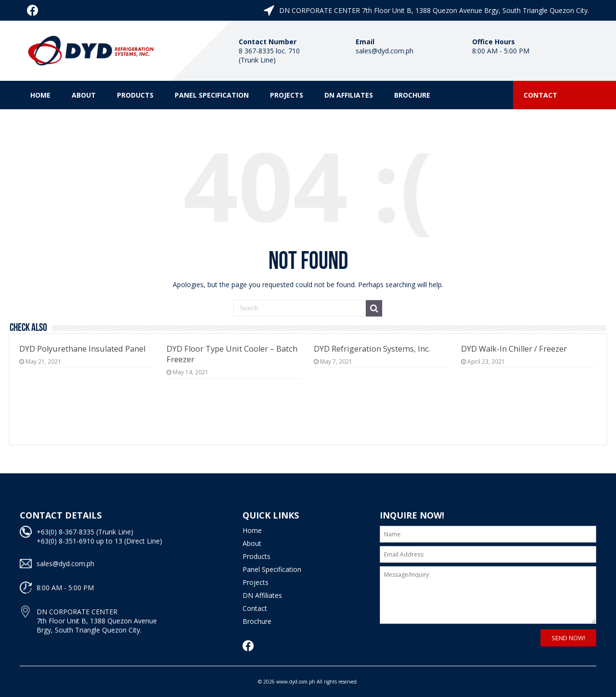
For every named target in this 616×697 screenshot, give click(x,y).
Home (40, 95)
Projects (287, 95)
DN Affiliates (349, 95)
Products (135, 95)
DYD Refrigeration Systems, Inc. (372, 349)
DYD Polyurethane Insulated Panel (82, 349)
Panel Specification (212, 95)
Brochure (412, 95)
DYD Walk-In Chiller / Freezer (514, 349)
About (84, 95)
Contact (540, 95)
